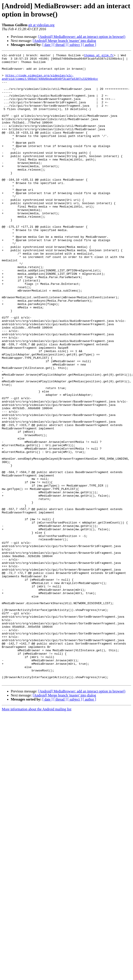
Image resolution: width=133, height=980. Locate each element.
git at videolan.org (41, 25)
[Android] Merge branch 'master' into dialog (64, 41)
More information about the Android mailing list (37, 835)
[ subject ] (75, 45)
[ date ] (47, 45)
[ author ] (89, 45)
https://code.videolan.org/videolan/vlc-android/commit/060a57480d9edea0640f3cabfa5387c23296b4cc (50, 82)
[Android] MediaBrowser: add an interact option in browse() (82, 37)
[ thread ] (60, 45)
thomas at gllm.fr (99, 56)
